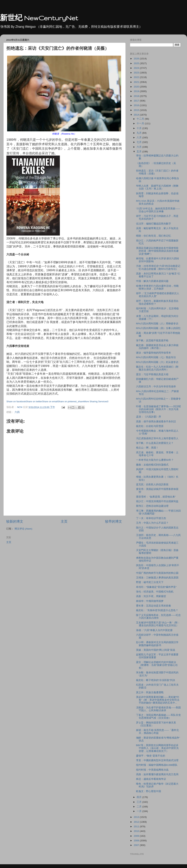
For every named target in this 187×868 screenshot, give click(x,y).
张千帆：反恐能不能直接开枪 (152, 340)
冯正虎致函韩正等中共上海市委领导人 (157, 438)
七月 (139, 142)
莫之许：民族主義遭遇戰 (150, 692)
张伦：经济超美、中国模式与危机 (155, 592)
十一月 (141, 123)
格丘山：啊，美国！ (147, 448)
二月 (139, 807)
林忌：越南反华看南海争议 (151, 779)
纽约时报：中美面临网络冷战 (152, 770)
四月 (139, 797)
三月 (139, 802)
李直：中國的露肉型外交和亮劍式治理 (157, 760)
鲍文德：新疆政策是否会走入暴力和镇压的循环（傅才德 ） (157, 347)
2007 (137, 845)
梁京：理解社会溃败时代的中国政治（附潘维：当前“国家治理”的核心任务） (157, 665)
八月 (139, 137)
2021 (137, 82)
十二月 (141, 119)
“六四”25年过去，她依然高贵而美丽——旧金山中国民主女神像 (158, 210)
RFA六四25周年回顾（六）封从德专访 (157, 362)
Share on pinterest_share (71, 401)
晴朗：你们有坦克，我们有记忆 (154, 236)
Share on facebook (16, 401)
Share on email (50, 401)
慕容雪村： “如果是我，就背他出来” (156, 497)
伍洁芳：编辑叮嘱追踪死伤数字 (154, 224)
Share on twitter (34, 401)
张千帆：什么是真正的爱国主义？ (155, 443)
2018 (137, 96)
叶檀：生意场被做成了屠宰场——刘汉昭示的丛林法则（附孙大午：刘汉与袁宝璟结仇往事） (158, 409)
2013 (137, 817)
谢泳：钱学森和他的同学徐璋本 (154, 353)
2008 (137, 841)
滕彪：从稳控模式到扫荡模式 (152, 465)
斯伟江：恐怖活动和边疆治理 (152, 506)
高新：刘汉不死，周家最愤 (151, 596)
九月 (139, 133)
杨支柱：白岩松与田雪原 (150, 426)
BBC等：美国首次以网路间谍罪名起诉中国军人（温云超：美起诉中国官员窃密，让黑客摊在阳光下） (157, 748)
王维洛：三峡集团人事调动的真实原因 (157, 578)
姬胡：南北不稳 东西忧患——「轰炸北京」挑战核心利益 (158, 732)
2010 (137, 831)
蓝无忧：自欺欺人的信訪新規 (152, 484)
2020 (137, 87)
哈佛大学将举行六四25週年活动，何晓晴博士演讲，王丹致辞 (157, 287)
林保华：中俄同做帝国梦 (150, 601)
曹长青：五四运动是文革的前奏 (154, 606)
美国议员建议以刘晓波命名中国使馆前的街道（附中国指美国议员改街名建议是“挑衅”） (157, 251)
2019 (137, 91)
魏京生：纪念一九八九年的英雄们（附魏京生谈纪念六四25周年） (157, 368)
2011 (137, 826)
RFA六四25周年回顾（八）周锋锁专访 (157, 324)
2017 (137, 101)
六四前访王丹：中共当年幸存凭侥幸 (156, 387)
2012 (137, 822)
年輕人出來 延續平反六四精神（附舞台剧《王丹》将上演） (157, 187)
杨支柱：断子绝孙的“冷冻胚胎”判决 (156, 680)
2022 (137, 77)
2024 (137, 68)
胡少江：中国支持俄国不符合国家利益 (157, 501)
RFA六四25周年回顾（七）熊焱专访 (156, 357)
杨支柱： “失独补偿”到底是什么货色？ (157, 610)
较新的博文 (15, 521)
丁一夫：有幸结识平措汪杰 (151, 518)
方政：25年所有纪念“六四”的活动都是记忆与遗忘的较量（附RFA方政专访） (158, 267)
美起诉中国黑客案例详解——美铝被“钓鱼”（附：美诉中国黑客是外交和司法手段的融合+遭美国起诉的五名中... (158, 700)
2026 (137, 59)
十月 (139, 128)
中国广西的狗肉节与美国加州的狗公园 (157, 573)
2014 (137, 115)
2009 (137, 836)
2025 (137, 63)
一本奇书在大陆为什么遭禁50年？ (155, 460)
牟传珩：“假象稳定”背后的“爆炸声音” (156, 587)
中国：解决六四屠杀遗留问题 (152, 281)
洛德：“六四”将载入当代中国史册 (154, 630)
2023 (137, 73)
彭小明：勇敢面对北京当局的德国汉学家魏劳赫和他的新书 (157, 644)
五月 (139, 152)
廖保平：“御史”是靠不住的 (151, 756)
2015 (137, 110)
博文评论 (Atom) (23, 529)
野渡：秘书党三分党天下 (150, 582)
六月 (139, 147)
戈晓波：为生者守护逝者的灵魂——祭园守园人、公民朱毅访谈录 (158, 709)
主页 (64, 521)
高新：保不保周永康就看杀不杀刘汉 (156, 422)
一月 (139, 811)
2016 (137, 105)
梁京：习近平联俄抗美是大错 (152, 374)
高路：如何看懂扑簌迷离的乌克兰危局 (157, 774)
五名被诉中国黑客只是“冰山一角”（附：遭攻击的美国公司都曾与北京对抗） (158, 624)
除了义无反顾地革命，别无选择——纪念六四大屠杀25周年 (158, 617)
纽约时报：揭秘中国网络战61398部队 (157, 765)
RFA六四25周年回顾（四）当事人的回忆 (158, 328)
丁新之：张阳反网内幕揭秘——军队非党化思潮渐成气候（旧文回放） (158, 716)
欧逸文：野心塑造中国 (149, 791)
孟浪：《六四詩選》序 (149, 417)
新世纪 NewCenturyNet (39, 18)
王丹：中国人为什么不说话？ (152, 523)
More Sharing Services (95, 401)
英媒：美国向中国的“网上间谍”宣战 (156, 650)
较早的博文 (114, 521)
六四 (17, 412)
